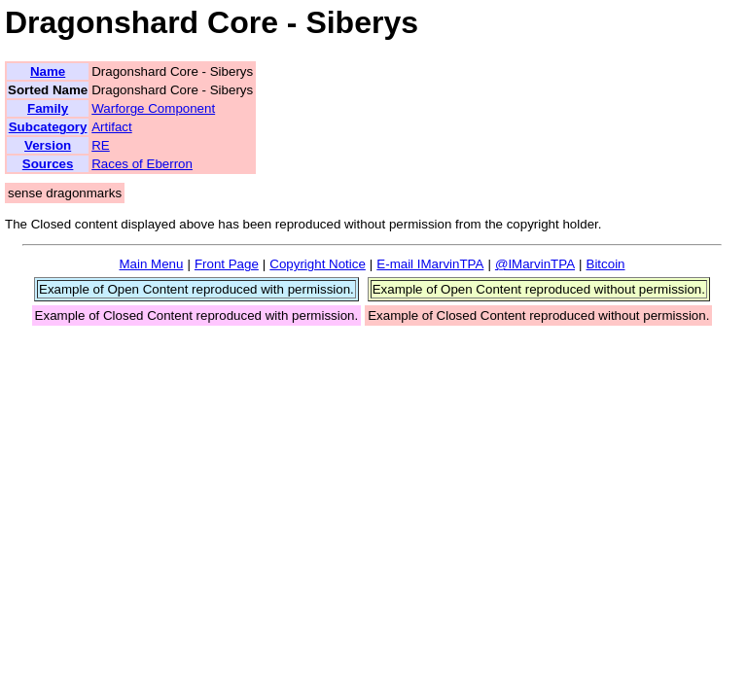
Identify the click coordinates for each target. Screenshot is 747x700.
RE (101, 145)
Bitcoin (606, 264)
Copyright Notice (318, 264)
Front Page (227, 264)
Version (48, 145)
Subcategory (48, 127)
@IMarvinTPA (535, 264)
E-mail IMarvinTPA (430, 264)
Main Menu (151, 264)
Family (48, 108)
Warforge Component (153, 108)
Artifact (111, 127)
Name (48, 71)
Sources (48, 164)
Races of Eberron (142, 164)
